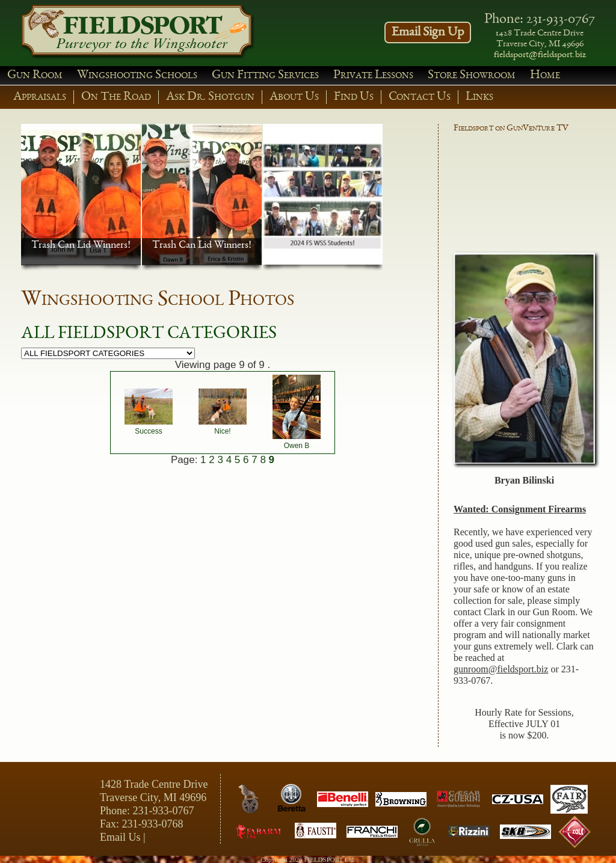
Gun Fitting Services (265, 75)
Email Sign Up (428, 32)
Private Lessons (373, 75)
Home (545, 75)
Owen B (297, 446)
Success (148, 431)
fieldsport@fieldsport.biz (540, 55)
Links (479, 97)
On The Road (116, 97)
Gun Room (35, 75)
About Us (294, 97)
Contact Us (420, 97)
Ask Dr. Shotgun (210, 97)
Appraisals (40, 97)
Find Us (354, 97)
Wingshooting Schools (137, 75)
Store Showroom (472, 75)
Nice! (222, 431)
